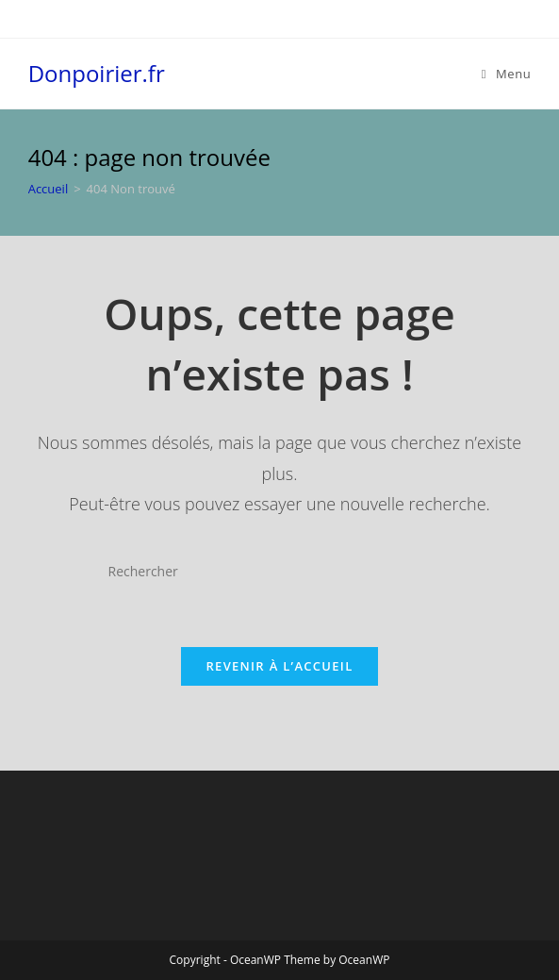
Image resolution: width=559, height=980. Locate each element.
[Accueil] (49, 189)
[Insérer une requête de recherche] (280, 572)
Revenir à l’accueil (279, 666)
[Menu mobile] (507, 74)
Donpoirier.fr (97, 73)
